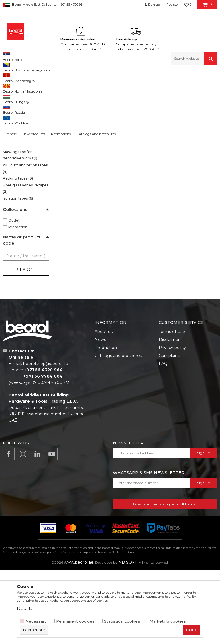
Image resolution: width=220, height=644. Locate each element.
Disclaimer (169, 413)
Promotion (18, 301)
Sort (149, 96)
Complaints (170, 429)
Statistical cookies (122, 621)
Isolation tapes (18, 272)
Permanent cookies (75, 621)
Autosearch (127, 96)
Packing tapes (18, 252)
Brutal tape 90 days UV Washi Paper (23, 117)
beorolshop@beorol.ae (46, 437)
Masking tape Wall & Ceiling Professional (23, 150)
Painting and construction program (66, 77)
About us (104, 405)
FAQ (163, 437)
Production (106, 421)
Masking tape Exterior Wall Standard (22, 163)
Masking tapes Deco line (24, 203)
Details (24, 608)
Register (173, 5)
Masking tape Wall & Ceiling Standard (20, 137)
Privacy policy (172, 421)
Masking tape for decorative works (20, 229)
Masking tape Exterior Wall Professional (22, 176)
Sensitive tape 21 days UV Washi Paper (25, 104)
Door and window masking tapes (18, 189)
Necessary (36, 621)
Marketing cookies (168, 621)
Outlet (14, 294)
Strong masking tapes (24, 127)
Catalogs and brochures (118, 429)
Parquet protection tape (24, 216)
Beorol (8, 77)
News (100, 413)
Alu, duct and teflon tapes (25, 242)
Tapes (105, 77)
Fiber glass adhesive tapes (25, 262)
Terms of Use (172, 405)
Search (26, 344)
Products (25, 77)
